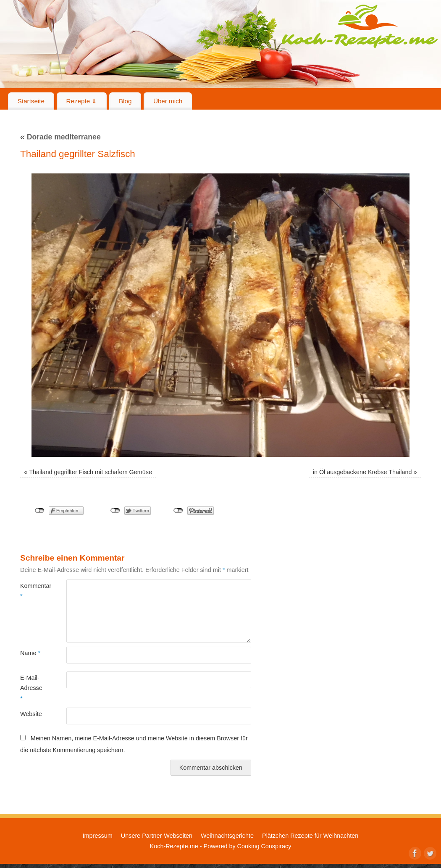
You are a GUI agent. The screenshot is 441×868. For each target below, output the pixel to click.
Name (30, 653)
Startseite (31, 101)
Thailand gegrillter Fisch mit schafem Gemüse (91, 472)
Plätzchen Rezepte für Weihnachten (310, 836)
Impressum (98, 836)
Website (31, 714)
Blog (125, 101)
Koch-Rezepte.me (360, 26)
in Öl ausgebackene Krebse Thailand (362, 472)
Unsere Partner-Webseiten (157, 836)
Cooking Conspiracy (264, 846)
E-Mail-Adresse (31, 688)
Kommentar (32, 591)
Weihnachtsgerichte (227, 836)
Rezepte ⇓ (82, 101)
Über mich (168, 101)
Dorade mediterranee (60, 137)
